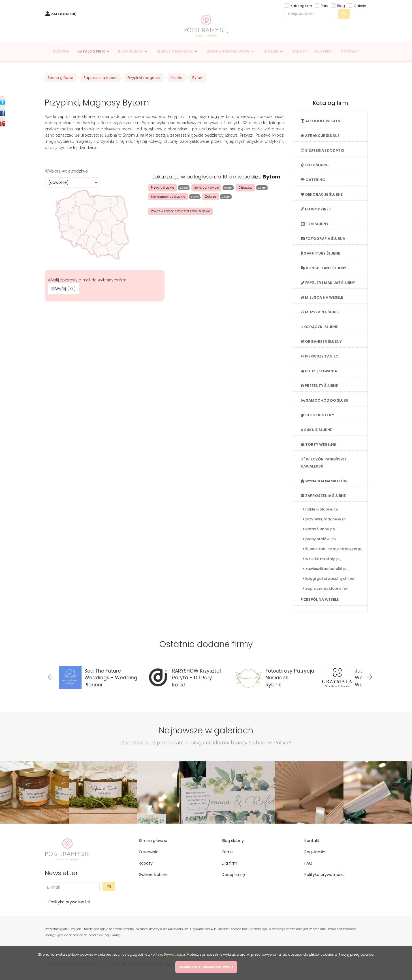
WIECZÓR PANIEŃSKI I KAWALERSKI (324, 463)
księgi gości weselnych (328, 579)
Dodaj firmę (233, 875)
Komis (228, 852)
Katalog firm (301, 6)
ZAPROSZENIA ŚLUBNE (323, 496)
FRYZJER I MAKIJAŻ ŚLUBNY (328, 283)
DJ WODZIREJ (316, 209)
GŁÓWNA (61, 51)
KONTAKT (350, 51)
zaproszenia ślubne (325, 588)
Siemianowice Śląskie (168, 197)
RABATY (300, 51)
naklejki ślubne (320, 509)
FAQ (308, 863)
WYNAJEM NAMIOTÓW (324, 481)
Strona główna (60, 78)
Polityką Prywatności (168, 954)
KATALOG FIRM (91, 51)
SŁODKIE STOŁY (317, 415)
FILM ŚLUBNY (315, 224)
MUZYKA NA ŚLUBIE (320, 312)
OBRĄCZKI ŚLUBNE (319, 327)
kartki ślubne (319, 529)
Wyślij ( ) (64, 289)
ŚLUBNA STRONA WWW (228, 51)
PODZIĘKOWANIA (319, 371)
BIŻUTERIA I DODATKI (323, 150)
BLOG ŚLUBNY (130, 51)
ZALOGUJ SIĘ (63, 14)
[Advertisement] (165, 344)
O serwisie (149, 852)
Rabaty (146, 863)
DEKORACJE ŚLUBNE (322, 194)
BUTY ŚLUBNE (315, 165)
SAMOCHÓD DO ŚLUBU (325, 400)
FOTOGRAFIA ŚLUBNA (323, 239)
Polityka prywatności (69, 902)
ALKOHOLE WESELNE (322, 121)
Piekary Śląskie (163, 188)
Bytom (198, 78)
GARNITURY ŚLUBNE (320, 253)
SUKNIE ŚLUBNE (316, 430)
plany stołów (319, 539)
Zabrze (211, 197)
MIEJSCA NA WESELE (322, 297)
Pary (325, 6)
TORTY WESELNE (318, 444)
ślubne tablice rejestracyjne (333, 549)
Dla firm (230, 863)
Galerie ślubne (153, 875)
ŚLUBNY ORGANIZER (175, 51)
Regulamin (315, 852)
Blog (341, 6)
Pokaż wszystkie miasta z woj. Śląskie (181, 211)
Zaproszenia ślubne (100, 78)
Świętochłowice (206, 188)
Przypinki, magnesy (144, 78)
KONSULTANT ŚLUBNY (324, 268)
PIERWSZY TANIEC (320, 356)
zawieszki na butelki (326, 569)
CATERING (313, 180)
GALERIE (271, 51)
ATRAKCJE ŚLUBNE (320, 136)
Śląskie (176, 78)
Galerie (360, 6)
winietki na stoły (322, 559)
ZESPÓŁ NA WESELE (320, 599)
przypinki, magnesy (324, 519)
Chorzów (245, 188)
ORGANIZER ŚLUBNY (321, 342)
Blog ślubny (233, 841)
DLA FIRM (323, 51)
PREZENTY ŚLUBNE (319, 386)
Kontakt (312, 841)
